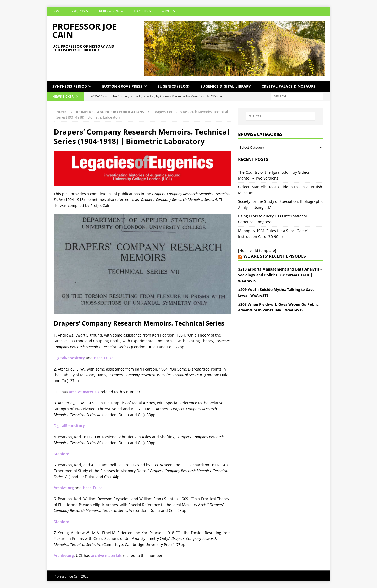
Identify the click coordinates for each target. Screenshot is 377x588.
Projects (78, 11)
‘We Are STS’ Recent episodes (274, 256)
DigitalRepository (69, 358)
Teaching (141, 11)
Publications (109, 11)
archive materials (84, 392)
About (167, 11)
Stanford (62, 454)
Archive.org (64, 488)
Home (57, 11)
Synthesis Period (70, 86)
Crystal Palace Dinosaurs (289, 86)
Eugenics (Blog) (174, 86)
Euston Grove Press (122, 86)
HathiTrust (103, 358)
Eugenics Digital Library (226, 86)
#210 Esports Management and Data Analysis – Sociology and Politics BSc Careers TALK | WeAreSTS (280, 275)
